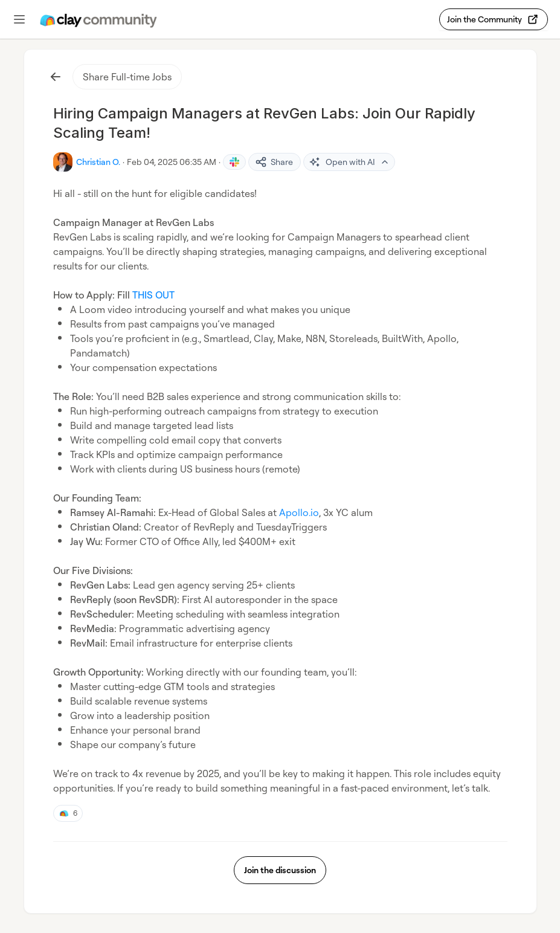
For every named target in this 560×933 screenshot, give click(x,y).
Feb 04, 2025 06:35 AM (172, 162)
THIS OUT (153, 295)
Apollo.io (299, 512)
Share (274, 162)
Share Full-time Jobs (127, 77)
